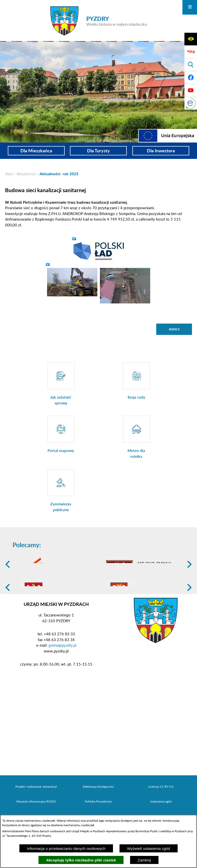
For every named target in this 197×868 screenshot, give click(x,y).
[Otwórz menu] (190, 7)
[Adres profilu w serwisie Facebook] (191, 78)
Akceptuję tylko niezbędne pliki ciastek (81, 860)
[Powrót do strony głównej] (9, 174)
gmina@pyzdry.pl (63, 684)
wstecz (174, 329)
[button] (99, 251)
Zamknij (144, 860)
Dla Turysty (98, 151)
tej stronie (154, 821)
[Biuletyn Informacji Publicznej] (191, 52)
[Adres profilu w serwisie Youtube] (191, 90)
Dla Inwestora (161, 151)
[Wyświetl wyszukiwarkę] (191, 65)
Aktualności (26, 174)
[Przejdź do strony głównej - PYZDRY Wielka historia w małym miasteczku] (99, 21)
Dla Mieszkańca (36, 151)
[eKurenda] (191, 103)
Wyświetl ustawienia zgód (149, 848)
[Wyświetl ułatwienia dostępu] (191, 39)
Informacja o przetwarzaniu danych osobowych (66, 848)
